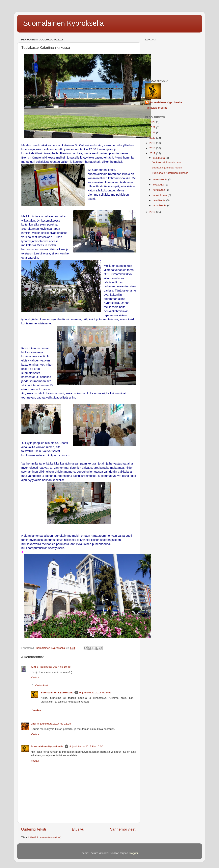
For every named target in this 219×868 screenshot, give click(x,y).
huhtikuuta (159, 190)
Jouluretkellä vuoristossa (167, 162)
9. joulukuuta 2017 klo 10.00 (86, 746)
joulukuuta (159, 158)
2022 (153, 127)
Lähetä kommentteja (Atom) (45, 837)
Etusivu (78, 829)
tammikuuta (160, 205)
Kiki (33, 667)
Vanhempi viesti (123, 829)
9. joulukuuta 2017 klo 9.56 (95, 693)
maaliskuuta (160, 195)
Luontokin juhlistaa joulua (167, 168)
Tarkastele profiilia (156, 108)
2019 (153, 143)
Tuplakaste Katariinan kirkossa (170, 173)
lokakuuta (159, 185)
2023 (153, 122)
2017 (153, 153)
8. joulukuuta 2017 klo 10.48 (54, 667)
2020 (153, 138)
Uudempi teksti (34, 829)
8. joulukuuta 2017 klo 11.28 (54, 724)
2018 (153, 148)
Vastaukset (41, 685)
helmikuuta (160, 200)
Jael (34, 724)
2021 (153, 132)
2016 (153, 212)
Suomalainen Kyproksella (64, 23)
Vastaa (35, 677)
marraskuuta (161, 179)
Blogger (133, 853)
